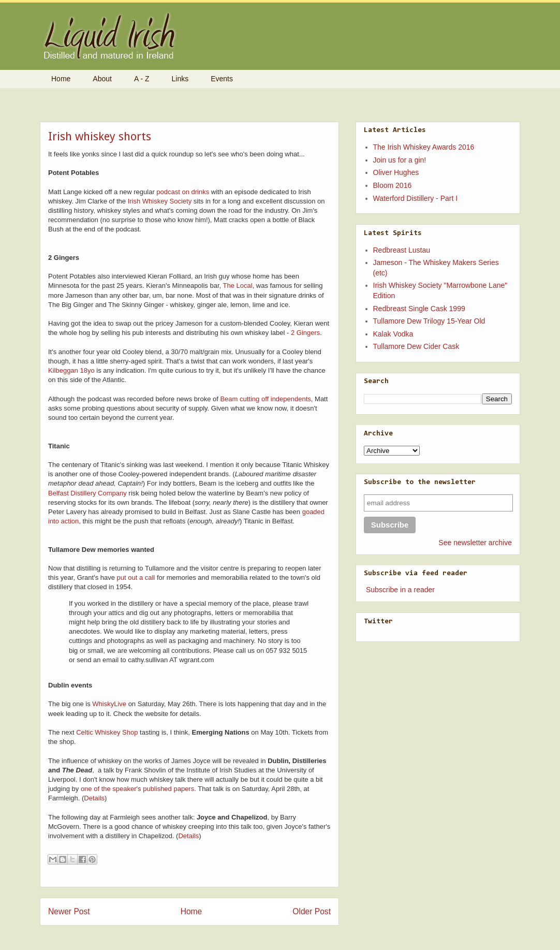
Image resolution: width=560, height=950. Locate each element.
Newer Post (69, 911)
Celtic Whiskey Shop (107, 732)
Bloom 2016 (393, 185)
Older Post (312, 911)
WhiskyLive (109, 704)
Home (61, 79)
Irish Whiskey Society (160, 201)
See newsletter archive (475, 543)
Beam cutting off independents (265, 399)
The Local (238, 286)
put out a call (136, 578)
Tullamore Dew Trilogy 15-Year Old (429, 321)
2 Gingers (305, 333)
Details (94, 798)
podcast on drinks (183, 192)
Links (180, 79)
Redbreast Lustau (402, 250)
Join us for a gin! (400, 160)
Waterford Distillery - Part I (416, 198)
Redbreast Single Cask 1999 (419, 309)
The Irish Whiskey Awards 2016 (424, 147)
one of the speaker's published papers (137, 789)
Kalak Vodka (393, 334)
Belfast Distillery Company (87, 493)
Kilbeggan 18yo (71, 370)
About (102, 79)
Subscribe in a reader (400, 590)
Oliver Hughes (396, 172)
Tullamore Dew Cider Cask (416, 346)
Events (222, 79)
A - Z (142, 79)
